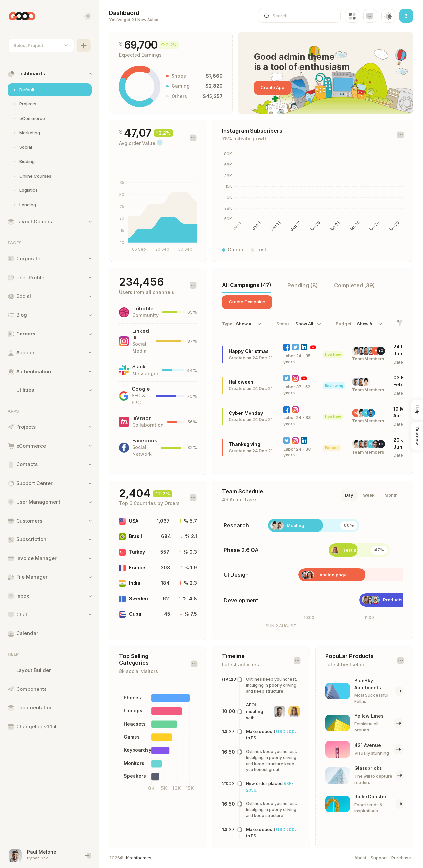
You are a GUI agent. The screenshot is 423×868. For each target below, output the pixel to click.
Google (141, 389)
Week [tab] (369, 495)
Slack (139, 367)
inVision (142, 418)
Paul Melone (42, 852)
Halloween (241, 382)
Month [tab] (391, 495)
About (360, 858)
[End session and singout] (88, 856)
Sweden (138, 598)
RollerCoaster (370, 796)
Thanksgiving (245, 444)
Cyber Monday (246, 413)
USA (134, 521)
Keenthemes (139, 858)
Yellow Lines (369, 716)
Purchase (401, 858)
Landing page (332, 575)
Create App (272, 87)
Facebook (145, 441)
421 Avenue (368, 745)
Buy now (417, 436)
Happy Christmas (249, 351)
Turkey (137, 552)
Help (417, 410)
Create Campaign (247, 302)
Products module (401, 600)
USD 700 (285, 731)
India (135, 583)
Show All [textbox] (245, 324)
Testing (351, 550)
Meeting (296, 525)
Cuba (135, 614)
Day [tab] (349, 495)
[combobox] (41, 46)
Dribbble (143, 309)
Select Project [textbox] (28, 45)
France (137, 567)
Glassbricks (368, 768)
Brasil (135, 536)
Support (379, 858)
